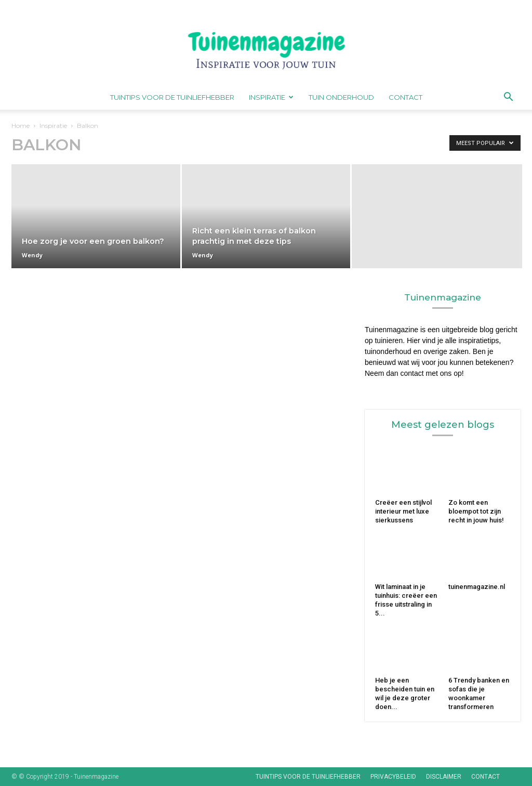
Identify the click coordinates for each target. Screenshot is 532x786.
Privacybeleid (393, 777)
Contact (405, 97)
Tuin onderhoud (341, 97)
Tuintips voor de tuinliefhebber (172, 97)
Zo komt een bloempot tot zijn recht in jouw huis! (477, 511)
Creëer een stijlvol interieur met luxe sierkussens (403, 511)
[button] (508, 98)
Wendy (32, 255)
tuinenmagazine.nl (477, 587)
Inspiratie (271, 97)
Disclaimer (444, 777)
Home (21, 126)
